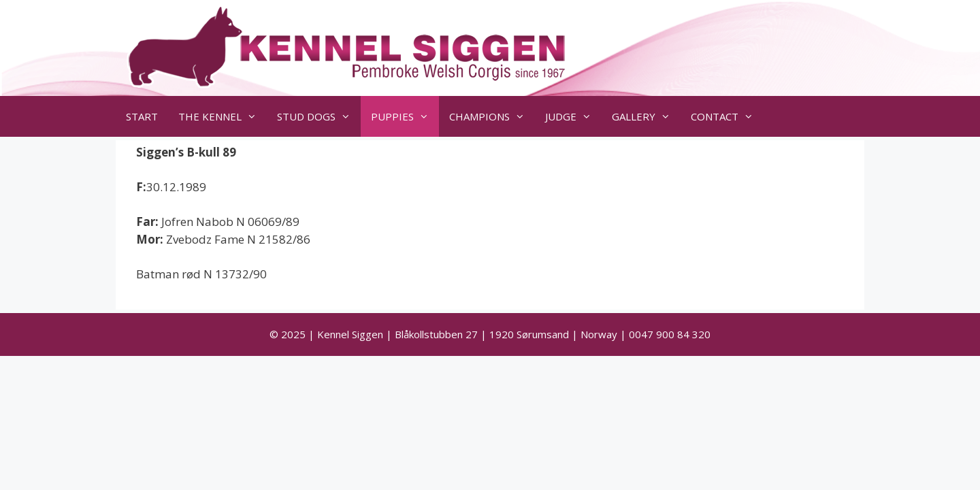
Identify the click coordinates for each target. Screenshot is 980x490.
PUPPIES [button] (405, 116)
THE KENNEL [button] (223, 116)
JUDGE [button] (573, 116)
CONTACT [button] (727, 116)
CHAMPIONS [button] (492, 116)
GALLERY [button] (646, 116)
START (142, 116)
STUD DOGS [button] (319, 116)
